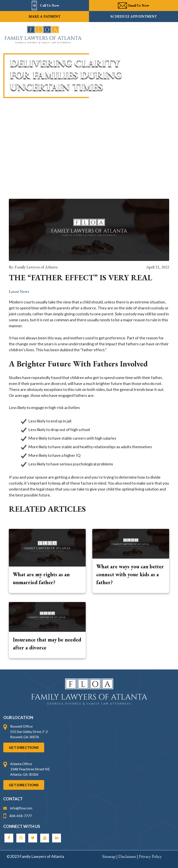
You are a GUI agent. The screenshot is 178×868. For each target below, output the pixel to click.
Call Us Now (44, 6)
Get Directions (24, 747)
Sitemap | (110, 856)
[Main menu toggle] (168, 35)
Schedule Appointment (134, 16)
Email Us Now (134, 6)
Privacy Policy (150, 856)
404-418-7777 (18, 816)
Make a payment (44, 16)
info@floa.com (18, 808)
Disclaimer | (129, 856)
